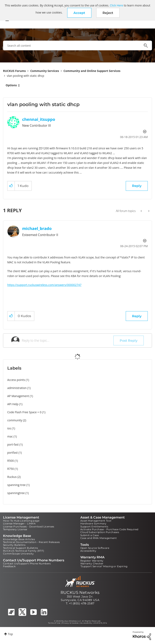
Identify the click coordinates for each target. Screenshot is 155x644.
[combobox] (77, 45)
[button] (79, 13)
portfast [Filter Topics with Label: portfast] (13, 453)
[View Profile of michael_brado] (37, 228)
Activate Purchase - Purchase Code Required (109, 529)
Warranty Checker (92, 563)
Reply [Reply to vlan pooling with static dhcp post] (137, 186)
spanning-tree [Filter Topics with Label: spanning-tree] (16, 485)
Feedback (9, 566)
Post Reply (129, 341)
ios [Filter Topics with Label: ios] (9, 428)
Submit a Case (90, 535)
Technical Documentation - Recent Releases (31, 542)
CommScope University (18, 554)
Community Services (45, 71)
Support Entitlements (94, 526)
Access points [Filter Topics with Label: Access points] (16, 380)
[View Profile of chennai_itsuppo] (39, 119)
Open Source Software (95, 548)
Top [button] (10, 634)
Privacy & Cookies (70, 623)
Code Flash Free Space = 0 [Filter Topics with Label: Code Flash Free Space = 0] (24, 412)
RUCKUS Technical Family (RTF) (24, 551)
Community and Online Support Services (92, 71)
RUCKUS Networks (80, 592)
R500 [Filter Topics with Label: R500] (11, 461)
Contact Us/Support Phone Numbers (27, 563)
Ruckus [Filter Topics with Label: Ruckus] (12, 477)
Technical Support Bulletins (21, 548)
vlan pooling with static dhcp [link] (26, 76)
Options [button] (11, 85)
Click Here (116, 5)
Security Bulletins (14, 545)
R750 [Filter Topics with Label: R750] (11, 469)
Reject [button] (108, 13)
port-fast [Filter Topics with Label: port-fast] (13, 444)
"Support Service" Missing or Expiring (104, 566)
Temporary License (15, 529)
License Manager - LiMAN (19, 523)
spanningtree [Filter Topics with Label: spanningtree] (16, 493)
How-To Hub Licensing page (21, 521)
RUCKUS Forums (14, 71)
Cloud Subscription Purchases (100, 532)
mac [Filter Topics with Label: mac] (10, 436)
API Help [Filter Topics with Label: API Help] (13, 404)
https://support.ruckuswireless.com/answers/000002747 (44, 285)
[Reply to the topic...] (68, 340)
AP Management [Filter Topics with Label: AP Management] (18, 396)
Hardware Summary (93, 523)
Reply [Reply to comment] (137, 316)
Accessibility (88, 551)
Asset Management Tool (96, 521)
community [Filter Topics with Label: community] (15, 420)
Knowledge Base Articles (19, 539)
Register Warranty (92, 561)
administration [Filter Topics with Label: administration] (17, 388)
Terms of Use (54, 623)
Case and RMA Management (98, 538)
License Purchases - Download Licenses (29, 526)
